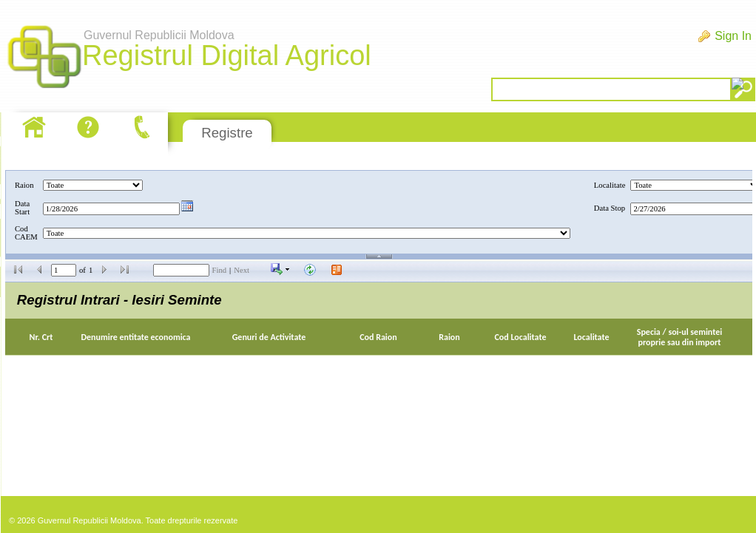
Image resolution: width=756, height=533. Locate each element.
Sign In (733, 36)
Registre (227, 133)
